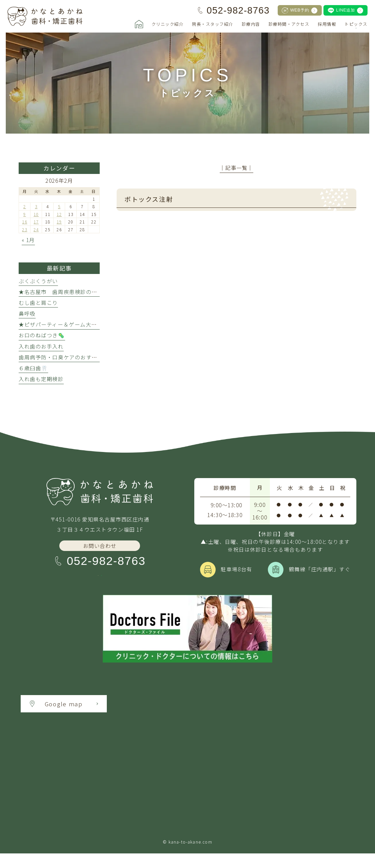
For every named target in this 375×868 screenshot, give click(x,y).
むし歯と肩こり (38, 302)
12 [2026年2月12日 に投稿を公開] (59, 214)
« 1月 (28, 240)
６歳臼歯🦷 (33, 368)
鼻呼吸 (27, 313)
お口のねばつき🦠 (42, 335)
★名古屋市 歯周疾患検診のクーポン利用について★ (86, 292)
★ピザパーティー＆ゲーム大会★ (61, 324)
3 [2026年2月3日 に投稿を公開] (36, 206)
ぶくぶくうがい (38, 281)
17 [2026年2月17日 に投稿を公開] (36, 222)
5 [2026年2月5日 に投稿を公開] (59, 206)
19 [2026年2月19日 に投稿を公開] (59, 222)
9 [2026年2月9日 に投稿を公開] (25, 214)
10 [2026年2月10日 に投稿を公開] (36, 214)
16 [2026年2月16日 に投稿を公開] (25, 222)
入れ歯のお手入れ (41, 346)
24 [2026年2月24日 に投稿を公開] (36, 229)
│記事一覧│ (236, 167)
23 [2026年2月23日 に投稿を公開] (25, 229)
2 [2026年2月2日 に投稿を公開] (25, 206)
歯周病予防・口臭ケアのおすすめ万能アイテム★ (80, 357)
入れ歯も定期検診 (41, 379)
